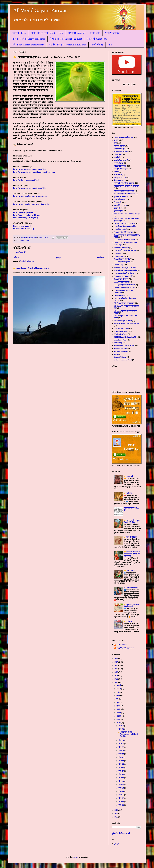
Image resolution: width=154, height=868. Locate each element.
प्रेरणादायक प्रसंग (119, 180)
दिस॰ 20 (121, 781)
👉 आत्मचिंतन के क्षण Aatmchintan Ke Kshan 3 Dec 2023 (128, 734)
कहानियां (117, 157)
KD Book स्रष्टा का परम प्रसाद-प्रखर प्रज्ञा (127, 324)
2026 (116, 817)
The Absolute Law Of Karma (125, 346)
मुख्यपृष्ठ (58, 257)
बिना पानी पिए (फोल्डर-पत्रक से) (124, 183)
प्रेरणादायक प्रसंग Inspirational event (66, 39)
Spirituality (118, 343)
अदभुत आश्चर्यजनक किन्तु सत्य (124, 137)
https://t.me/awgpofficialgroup (26, 218)
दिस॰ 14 (121, 764)
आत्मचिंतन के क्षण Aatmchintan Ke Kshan (68, 45)
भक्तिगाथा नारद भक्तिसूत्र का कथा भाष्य (127, 186)
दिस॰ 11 (121, 757)
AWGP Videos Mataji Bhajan (125, 224)
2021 (116, 676)
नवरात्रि (116, 172)
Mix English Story (121, 334)
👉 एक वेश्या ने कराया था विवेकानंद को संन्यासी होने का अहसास (132, 554)
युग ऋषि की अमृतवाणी (121, 197)
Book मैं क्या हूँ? (119, 265)
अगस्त (119, 709)
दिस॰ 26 (121, 795)
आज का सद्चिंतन (120, 146)
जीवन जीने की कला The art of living (47, 33)
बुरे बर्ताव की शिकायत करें (121, 834)
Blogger (76, 857)
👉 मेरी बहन (128, 621)
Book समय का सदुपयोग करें (123, 276)
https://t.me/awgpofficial (23, 212)
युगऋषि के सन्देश (112, 33)
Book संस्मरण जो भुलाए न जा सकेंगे (125, 268)
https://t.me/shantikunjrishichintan (28, 215)
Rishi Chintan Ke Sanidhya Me (125, 337)
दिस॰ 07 (121, 747)
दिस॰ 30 (121, 802)
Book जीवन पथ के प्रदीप (122, 259)
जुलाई (119, 706)
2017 (116, 662)
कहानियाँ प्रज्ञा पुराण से (121, 160)
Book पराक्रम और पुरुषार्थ (122, 262)
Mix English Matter (121, 331)
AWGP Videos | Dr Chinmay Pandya (127, 214)
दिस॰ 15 (121, 768)
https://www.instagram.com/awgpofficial (30, 169)
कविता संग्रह (118, 154)
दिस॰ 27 (121, 798)
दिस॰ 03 (121, 729)
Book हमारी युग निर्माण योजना (124, 232)
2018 (116, 665)
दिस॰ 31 (121, 805)
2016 (116, 659)
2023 (116, 682)
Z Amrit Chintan (120, 357)
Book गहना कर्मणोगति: (121, 248)
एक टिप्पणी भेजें (21, 253)
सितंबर (119, 713)
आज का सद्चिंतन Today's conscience (29, 39)
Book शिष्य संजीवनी (121, 229)
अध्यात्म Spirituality (77, 33)
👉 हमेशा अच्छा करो (130, 571)
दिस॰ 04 (121, 740)
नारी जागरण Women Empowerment (28, 45)
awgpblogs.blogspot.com (125, 648)
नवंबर (119, 719)
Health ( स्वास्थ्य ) (120, 295)
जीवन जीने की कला (120, 166)
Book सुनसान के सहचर (121, 282)
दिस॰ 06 (121, 744)
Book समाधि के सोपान (121, 279)
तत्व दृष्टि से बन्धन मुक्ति (121, 169)
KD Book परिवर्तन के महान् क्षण (124, 303)
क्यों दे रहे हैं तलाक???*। (132, 588)
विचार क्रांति (95, 33)
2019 (116, 669)
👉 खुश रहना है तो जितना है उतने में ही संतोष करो (132, 521)
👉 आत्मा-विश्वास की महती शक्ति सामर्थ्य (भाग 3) (31, 269)
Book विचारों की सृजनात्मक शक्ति (125, 226)
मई (118, 699)
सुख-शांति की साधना (120, 205)
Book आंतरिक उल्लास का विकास (125, 240)
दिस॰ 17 (121, 771)
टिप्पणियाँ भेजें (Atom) (27, 262)
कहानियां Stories (19, 33)
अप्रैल (118, 696)
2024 (116, 810)
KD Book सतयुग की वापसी (123, 321)
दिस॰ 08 (121, 751)
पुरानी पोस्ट (101, 257)
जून (118, 702)
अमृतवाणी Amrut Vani (97, 39)
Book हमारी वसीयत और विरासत (124, 288)
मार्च (118, 692)
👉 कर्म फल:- (128, 493)
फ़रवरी (119, 689)
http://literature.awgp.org (24, 229)
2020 (116, 672)
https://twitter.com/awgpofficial (26, 180)
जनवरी (119, 685)
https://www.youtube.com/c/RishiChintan (30, 196)
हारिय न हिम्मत (119, 211)
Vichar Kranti (122, 645)
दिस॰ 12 (121, 761)
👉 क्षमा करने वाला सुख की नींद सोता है (131, 605)
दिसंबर (119, 723)
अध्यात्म (116, 140)
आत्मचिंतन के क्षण (24, 241)
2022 (116, 679)
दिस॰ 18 (121, 774)
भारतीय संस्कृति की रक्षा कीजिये (124, 191)
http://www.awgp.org (22, 226)
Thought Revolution (121, 351)
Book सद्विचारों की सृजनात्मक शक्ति (125, 271)
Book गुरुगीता (119, 253)
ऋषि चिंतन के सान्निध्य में (122, 152)
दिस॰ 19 (121, 778)
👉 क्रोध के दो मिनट (130, 537)
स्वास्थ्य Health (119, 208)
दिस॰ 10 (121, 754)
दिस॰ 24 (121, 791)
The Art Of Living (121, 348)
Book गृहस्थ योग (119, 256)
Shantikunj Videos (121, 340)
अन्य (110, 45)
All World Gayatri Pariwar (40, 10)
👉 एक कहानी (129, 476)
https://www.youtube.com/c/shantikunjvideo (31, 204)
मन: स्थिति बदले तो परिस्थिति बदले (125, 194)
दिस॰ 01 (121, 726)
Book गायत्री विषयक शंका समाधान (125, 250)
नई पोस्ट (16, 257)
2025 (116, 813)
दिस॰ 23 (121, 788)
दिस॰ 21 (121, 785)
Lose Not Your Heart (122, 328)
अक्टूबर (119, 716)
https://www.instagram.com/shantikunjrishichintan (34, 172)
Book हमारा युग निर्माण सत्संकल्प (124, 285)
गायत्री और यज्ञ (97, 45)
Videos (116, 354)
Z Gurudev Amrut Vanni (123, 360)
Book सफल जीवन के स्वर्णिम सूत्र (124, 273)
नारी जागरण (118, 175)
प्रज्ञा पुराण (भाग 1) (120, 177)
